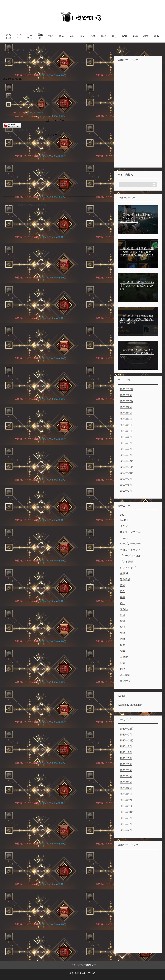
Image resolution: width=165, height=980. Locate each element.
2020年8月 (126, 413)
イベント (19, 36)
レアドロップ (128, 568)
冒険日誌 (9, 36)
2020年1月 (126, 455)
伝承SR (124, 574)
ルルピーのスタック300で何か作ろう (29, 205)
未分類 (124, 609)
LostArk (124, 520)
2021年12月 (127, 389)
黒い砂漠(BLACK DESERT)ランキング (23, 130)
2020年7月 (126, 419)
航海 (156, 36)
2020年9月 (126, 407)
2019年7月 (126, 491)
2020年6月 (126, 425)
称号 (61, 36)
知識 (51, 36)
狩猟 (135, 36)
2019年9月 (126, 479)
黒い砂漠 (125, 681)
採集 (93, 36)
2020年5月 (126, 431)
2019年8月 (126, 485)
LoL (122, 515)
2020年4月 (126, 437)
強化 (82, 36)
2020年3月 (126, 443)
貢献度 (40, 36)
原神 (123, 585)
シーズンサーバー (130, 544)
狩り (125, 36)
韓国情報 (125, 675)
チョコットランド (130, 550)
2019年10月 (127, 473)
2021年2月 (126, 395)
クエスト (30, 36)
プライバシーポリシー (84, 965)
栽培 (123, 615)
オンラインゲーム (130, 532)
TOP (15, 50)
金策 (72, 36)
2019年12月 (127, 461)
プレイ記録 (126, 562)
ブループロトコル (130, 556)
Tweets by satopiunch (130, 705)
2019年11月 (127, 467)
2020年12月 (127, 401)
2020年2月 (126, 449)
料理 (104, 36)
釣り (114, 36)
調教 (146, 36)
